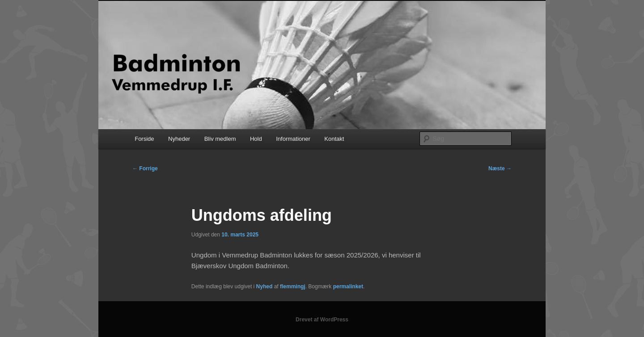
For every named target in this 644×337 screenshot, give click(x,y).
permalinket (348, 286)
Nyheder (179, 139)
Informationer (293, 139)
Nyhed (265, 286)
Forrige (145, 168)
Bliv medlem (220, 139)
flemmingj (293, 286)
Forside (144, 139)
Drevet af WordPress (322, 320)
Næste (500, 168)
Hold (256, 139)
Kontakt (334, 139)
